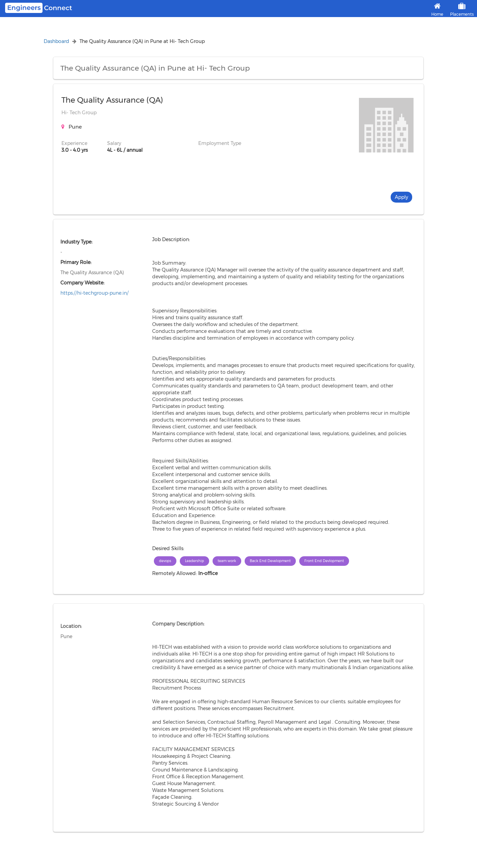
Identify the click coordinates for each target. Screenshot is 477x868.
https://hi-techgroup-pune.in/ (95, 293)
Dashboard (56, 41)
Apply (401, 197)
